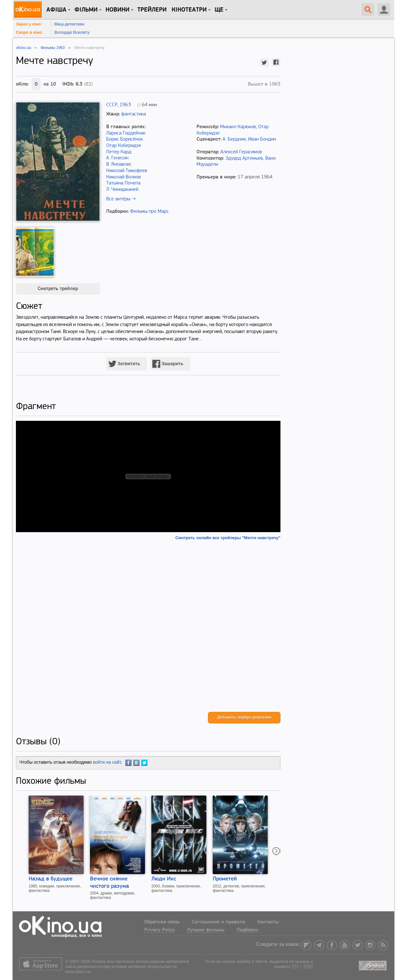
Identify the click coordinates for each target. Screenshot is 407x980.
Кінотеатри (189, 10)
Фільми (86, 10)
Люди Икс (164, 879)
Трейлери (152, 10)
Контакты (268, 922)
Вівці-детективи (69, 24)
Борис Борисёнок (124, 139)
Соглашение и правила (218, 922)
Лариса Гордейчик (126, 133)
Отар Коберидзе (124, 146)
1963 (125, 105)
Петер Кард (119, 152)
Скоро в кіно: (29, 32)
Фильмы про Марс (149, 212)
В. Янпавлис (119, 164)
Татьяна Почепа (123, 183)
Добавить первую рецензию (244, 717)
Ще (219, 10)
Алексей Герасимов (241, 152)
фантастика (134, 114)
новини (117, 10)
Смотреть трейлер (58, 289)
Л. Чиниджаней (122, 190)
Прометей (225, 879)
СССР (112, 105)
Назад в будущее (51, 879)
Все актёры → (121, 199)
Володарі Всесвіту (72, 32)
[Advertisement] (148, 626)
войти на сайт (107, 762)
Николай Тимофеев (127, 171)
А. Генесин (117, 158)
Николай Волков (124, 177)
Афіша (56, 10)
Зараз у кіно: (29, 24)
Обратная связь (162, 922)
